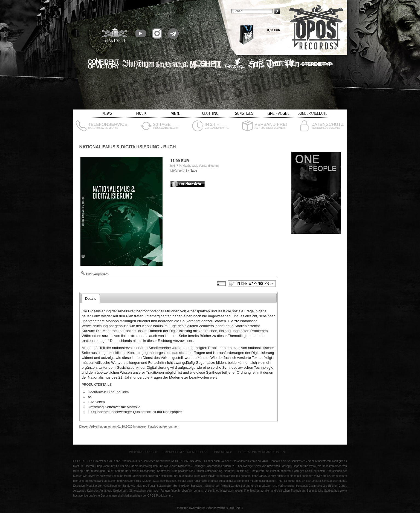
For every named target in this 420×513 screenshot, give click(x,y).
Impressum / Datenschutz (185, 452)
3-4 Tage (191, 171)
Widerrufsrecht (144, 452)
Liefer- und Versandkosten (262, 452)
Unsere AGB (222, 452)
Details (91, 299)
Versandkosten (209, 166)
